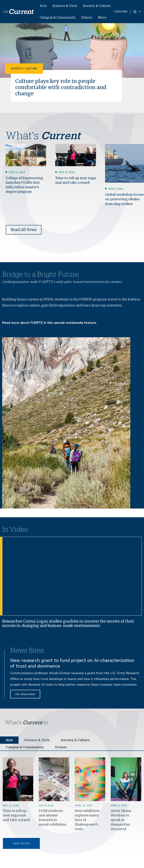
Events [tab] (61, 747)
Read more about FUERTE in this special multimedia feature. (49, 323)
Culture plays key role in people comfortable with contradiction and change (61, 87)
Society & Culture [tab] (75, 740)
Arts (43, 6)
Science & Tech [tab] (37, 740)
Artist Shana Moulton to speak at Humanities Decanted (121, 820)
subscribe (121, 12)
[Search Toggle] (137, 12)
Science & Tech (65, 6)
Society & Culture (97, 6)
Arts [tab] (9, 740)
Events (87, 17)
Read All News (24, 230)
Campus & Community (58, 17)
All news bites (25, 694)
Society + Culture (24, 69)
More (102, 17)
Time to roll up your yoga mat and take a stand (16, 815)
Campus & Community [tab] (25, 747)
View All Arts (21, 843)
